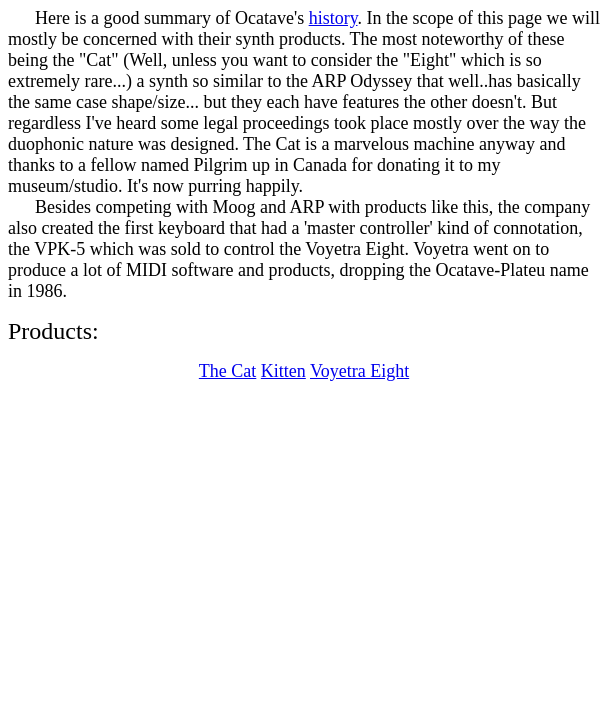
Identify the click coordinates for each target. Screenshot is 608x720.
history (333, 18)
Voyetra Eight (359, 371)
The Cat (227, 371)
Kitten (283, 371)
